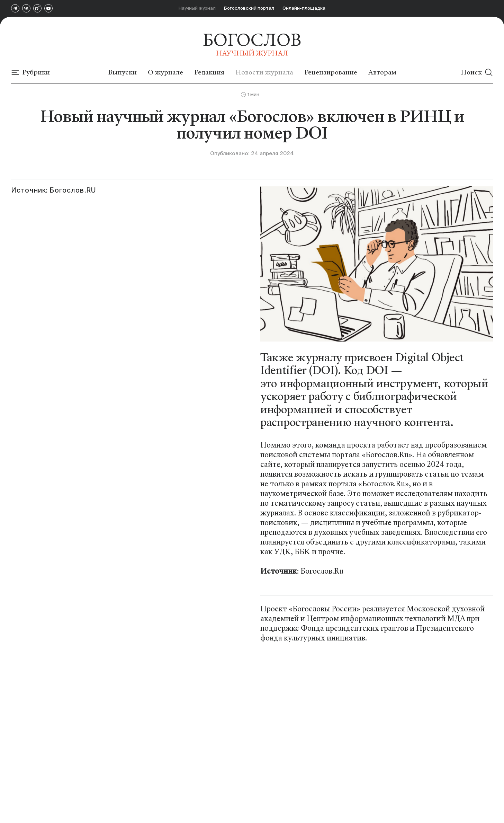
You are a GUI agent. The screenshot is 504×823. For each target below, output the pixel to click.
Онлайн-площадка (304, 8)
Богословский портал (249, 8)
